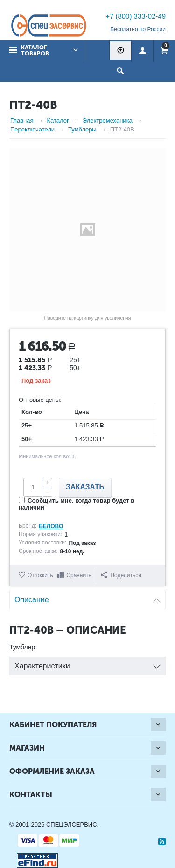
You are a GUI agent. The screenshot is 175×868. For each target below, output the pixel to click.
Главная (22, 121)
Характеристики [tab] (87, 664)
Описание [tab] (87, 597)
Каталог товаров (35, 51)
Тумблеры (82, 129)
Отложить (40, 575)
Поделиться (121, 575)
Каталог (58, 121)
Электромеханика (108, 121)
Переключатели (32, 129)
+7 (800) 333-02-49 (136, 16)
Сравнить (79, 575)
